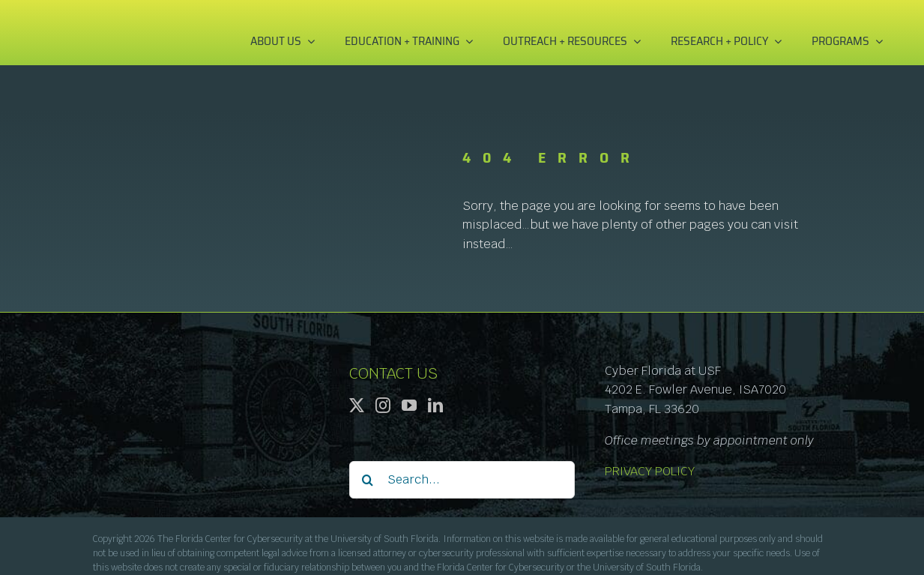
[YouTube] (409, 406)
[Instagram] (383, 406)
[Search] (368, 480)
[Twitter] (357, 406)
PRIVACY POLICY (650, 471)
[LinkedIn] (435, 406)
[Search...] (462, 480)
